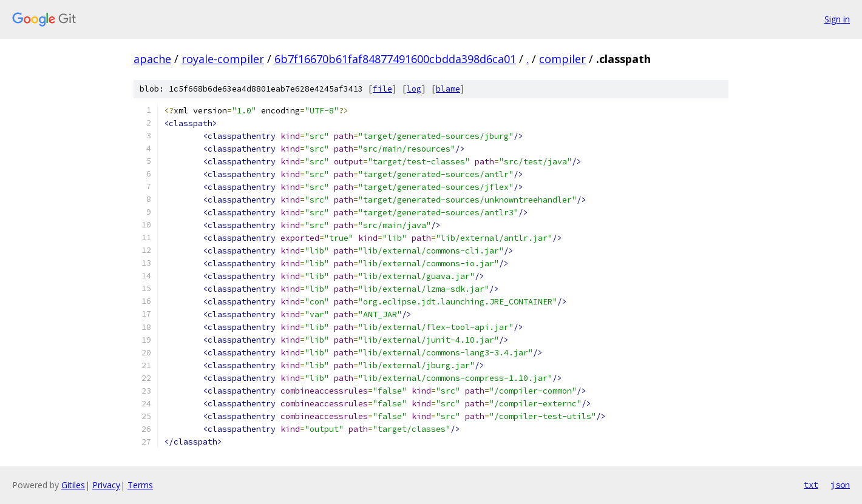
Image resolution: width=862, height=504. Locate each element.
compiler (562, 59)
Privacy (106, 485)
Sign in (837, 19)
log (414, 89)
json (840, 485)
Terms (140, 485)
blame (448, 89)
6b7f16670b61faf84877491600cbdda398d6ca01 (395, 59)
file (382, 89)
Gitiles (73, 485)
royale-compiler (223, 59)
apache (152, 59)
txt (811, 485)
